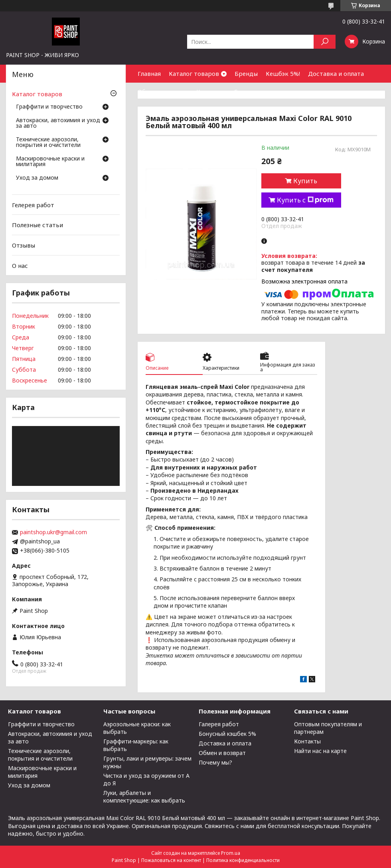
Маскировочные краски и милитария (50, 162)
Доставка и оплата (336, 73)
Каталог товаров (194, 73)
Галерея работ (219, 724)
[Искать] (325, 42)
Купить (305, 181)
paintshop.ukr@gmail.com (53, 532)
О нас (20, 265)
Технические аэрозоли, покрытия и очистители (48, 143)
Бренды (246, 73)
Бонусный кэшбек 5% (227, 734)
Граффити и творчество (49, 107)
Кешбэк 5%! (283, 73)
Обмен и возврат (163, 91)
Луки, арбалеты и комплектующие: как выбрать (144, 797)
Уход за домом (37, 178)
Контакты (211, 91)
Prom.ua (231, 853)
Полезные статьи (38, 225)
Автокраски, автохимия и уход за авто (58, 123)
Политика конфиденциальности (243, 860)
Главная (149, 73)
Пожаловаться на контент (171, 860)
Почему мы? (215, 762)
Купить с (305, 200)
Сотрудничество (259, 91)
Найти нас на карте (320, 751)
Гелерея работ (33, 205)
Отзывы (24, 245)
